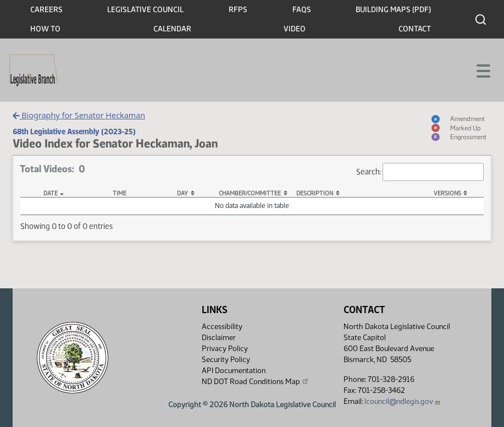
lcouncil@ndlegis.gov (403, 401)
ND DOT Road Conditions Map (256, 381)
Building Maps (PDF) (393, 10)
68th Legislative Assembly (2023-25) (74, 132)
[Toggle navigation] (483, 70)
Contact (415, 29)
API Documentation (234, 371)
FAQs (302, 10)
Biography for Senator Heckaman (79, 115)
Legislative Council (145, 10)
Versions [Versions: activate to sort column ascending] (447, 193)
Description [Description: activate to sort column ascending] (315, 193)
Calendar (172, 29)
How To (45, 29)
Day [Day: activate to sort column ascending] (182, 193)
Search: (420, 172)
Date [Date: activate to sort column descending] (51, 193)
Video (295, 29)
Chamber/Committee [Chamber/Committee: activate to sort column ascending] (250, 193)
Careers (46, 10)
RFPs (238, 10)
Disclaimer (219, 338)
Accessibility (222, 327)
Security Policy (226, 360)
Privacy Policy (225, 349)
